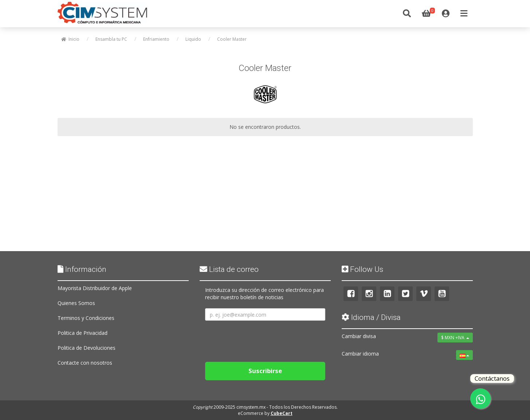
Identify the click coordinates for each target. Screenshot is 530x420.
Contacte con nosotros (85, 363)
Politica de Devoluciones (87, 348)
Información (82, 269)
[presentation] (260, 338)
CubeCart (282, 413)
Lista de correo (229, 269)
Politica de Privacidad (83, 333)
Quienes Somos (76, 303)
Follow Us (362, 269)
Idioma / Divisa (371, 317)
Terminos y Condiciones (86, 318)
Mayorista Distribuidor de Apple (95, 288)
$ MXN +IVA (455, 338)
